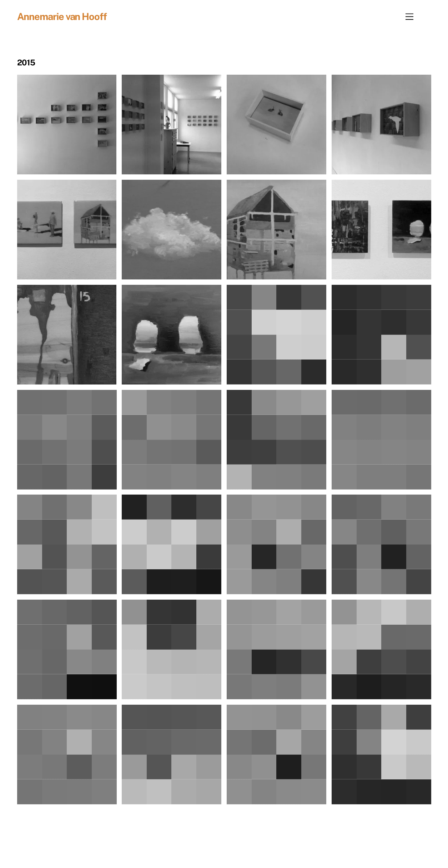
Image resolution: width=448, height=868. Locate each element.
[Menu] (409, 17)
